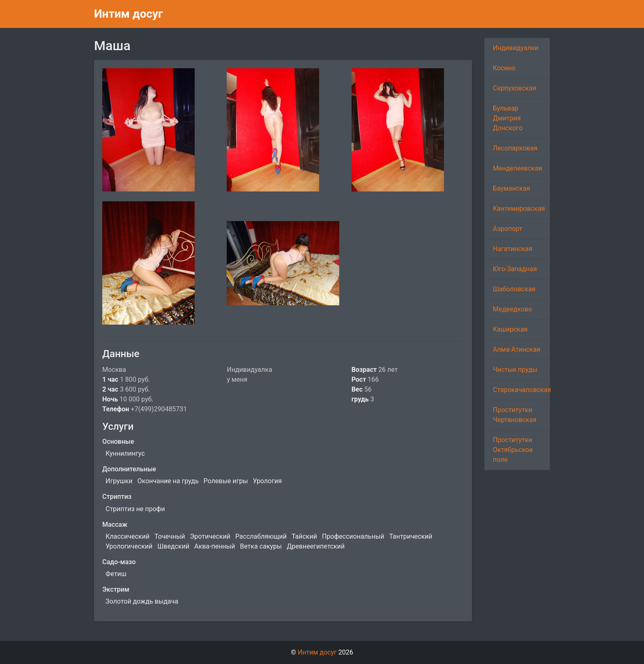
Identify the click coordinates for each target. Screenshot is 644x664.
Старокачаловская (521, 390)
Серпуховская (514, 88)
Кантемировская (519, 209)
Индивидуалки (516, 48)
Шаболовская (514, 289)
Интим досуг (129, 14)
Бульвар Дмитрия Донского (508, 118)
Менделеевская (517, 168)
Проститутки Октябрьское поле (513, 450)
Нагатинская (513, 249)
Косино (504, 68)
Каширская (510, 329)
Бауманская (512, 188)
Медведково (512, 309)
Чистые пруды (515, 370)
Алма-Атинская (517, 349)
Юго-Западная (515, 269)
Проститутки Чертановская (515, 415)
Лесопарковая (515, 148)
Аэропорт (508, 229)
